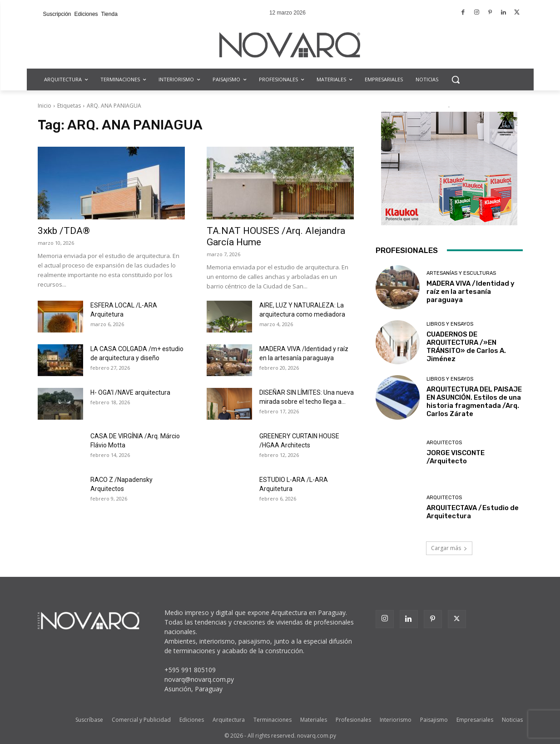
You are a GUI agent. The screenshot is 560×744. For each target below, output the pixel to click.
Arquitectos (444, 443)
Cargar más (449, 548)
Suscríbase (89, 720)
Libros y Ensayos (450, 324)
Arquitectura (229, 720)
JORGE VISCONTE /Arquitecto (456, 457)
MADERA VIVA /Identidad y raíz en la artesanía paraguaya (471, 292)
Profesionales (353, 720)
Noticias (512, 720)
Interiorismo (396, 720)
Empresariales (475, 720)
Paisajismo (434, 720)
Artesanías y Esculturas (461, 273)
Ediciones (192, 720)
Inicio (45, 106)
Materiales (314, 720)
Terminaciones (273, 720)
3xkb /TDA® (64, 231)
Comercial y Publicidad (141, 720)
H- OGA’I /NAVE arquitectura (130, 392)
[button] (456, 79)
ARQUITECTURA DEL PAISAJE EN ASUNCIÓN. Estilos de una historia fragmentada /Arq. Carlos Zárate (474, 402)
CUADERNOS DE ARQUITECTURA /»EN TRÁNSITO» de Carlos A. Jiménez (466, 347)
